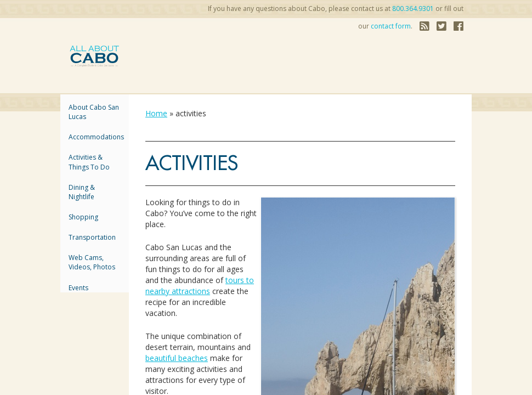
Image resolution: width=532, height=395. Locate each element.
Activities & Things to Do (89, 162)
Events (78, 288)
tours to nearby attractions (200, 286)
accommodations (95, 137)
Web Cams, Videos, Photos (92, 262)
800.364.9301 (413, 9)
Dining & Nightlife (82, 192)
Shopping (83, 217)
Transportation (92, 237)
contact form (391, 26)
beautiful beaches (177, 358)
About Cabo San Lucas (94, 112)
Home (156, 113)
